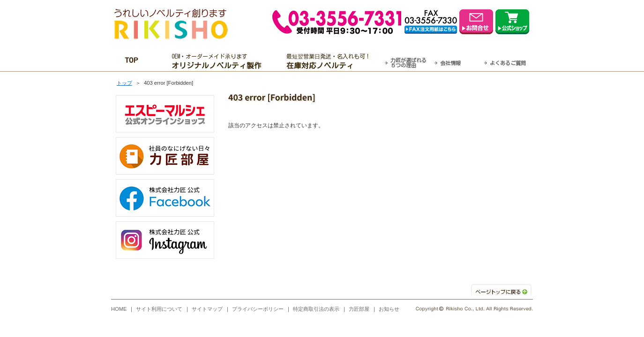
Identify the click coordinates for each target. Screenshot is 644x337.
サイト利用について (159, 309)
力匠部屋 (359, 309)
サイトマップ (207, 309)
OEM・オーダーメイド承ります (219, 61)
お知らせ (389, 309)
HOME (119, 309)
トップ (124, 83)
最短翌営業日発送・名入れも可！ (334, 61)
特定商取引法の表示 (316, 309)
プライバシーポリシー (258, 309)
